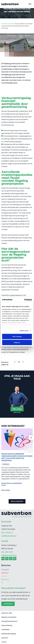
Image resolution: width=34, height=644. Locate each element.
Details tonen (24, 331)
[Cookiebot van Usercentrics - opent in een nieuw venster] (24, 300)
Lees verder (6, 490)
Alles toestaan (17, 336)
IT (2, 583)
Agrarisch (5, 579)
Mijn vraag (17, 409)
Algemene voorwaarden (9, 617)
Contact (4, 642)
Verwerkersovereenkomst (9, 621)
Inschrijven (8, 604)
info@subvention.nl (9, 536)
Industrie (5, 573)
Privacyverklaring (7, 625)
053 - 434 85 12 (7, 532)
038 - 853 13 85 (7, 552)
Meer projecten (17, 501)
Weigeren (17, 342)
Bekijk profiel (17, 412)
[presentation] (31, 438)
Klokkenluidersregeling (9, 634)
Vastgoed (5, 569)
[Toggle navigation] (30, 4)
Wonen (4, 576)
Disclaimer (5, 638)
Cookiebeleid (5, 630)
